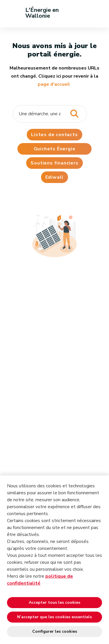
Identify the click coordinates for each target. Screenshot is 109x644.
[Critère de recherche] (50, 114)
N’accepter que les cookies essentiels (54, 617)
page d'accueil (54, 84)
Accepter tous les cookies (54, 602)
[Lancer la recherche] (74, 114)
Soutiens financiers (54, 163)
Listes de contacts (54, 135)
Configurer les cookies (55, 631)
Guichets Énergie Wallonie (55, 150)
